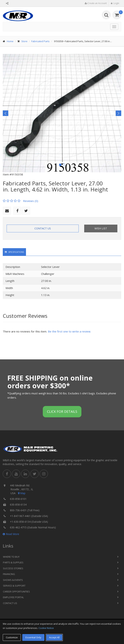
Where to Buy (11, 557)
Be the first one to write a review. (69, 331)
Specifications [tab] (14, 252)
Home (10, 41)
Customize (12, 637)
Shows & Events (13, 580)
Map (21, 493)
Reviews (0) (31, 201)
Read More (11, 534)
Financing (9, 574)
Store (24, 41)
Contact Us (43, 228)
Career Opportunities (16, 592)
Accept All (54, 637)
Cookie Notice (46, 628)
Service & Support (14, 586)
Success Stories (13, 568)
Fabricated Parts (40, 41)
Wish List (101, 228)
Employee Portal (13, 597)
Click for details (62, 411)
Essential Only (33, 637)
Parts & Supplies (13, 562)
